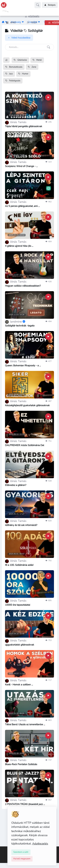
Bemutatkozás (14, 67)
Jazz (9, 74)
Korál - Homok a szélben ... (19, 685)
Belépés (50, 5)
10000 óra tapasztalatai (18, 605)
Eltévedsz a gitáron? (16, 485)
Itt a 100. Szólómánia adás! (19, 565)
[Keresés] (29, 47)
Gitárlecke (20, 60)
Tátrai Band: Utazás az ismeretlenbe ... (25, 724)
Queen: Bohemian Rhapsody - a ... (23, 366)
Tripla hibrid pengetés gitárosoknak (24, 126)
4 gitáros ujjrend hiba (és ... (19, 246)
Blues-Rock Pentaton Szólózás (21, 764)
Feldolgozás (13, 81)
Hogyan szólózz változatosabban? (23, 286)
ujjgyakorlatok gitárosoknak (20, 645)
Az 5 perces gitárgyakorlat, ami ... (22, 206)
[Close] (21, 852)
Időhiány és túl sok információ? (21, 525)
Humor (23, 74)
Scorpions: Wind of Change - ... (21, 166)
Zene (32, 67)
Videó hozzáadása (19, 38)
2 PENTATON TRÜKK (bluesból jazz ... (25, 804)
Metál (37, 60)
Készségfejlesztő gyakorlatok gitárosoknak (27, 405)
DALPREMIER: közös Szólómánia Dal (25, 445)
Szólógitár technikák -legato (20, 326)
